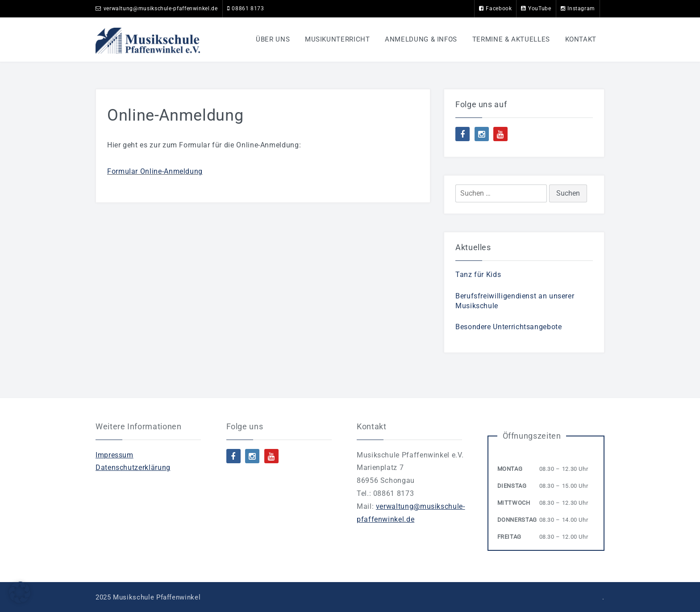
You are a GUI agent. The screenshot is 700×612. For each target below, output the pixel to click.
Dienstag (512, 486)
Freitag (509, 537)
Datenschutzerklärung (133, 467)
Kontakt (581, 39)
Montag (510, 469)
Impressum (115, 455)
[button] (20, 592)
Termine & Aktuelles (511, 39)
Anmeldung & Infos (421, 39)
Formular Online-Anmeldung (155, 171)
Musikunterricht (337, 39)
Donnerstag (517, 520)
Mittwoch (514, 503)
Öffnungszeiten (532, 436)
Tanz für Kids (478, 275)
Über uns (273, 39)
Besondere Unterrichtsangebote (509, 327)
